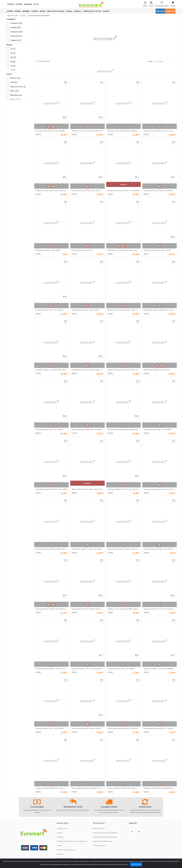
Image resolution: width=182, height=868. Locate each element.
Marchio (160, 11)
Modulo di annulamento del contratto (105, 833)
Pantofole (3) (16, 36)
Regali (70, 11)
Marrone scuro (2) (18, 86)
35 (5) (13, 70)
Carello (173, 4)
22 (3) (13, 53)
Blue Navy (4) (16, 95)
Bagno (106, 11)
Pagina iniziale (12, 16)
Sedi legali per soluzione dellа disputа (105, 837)
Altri (36, 4)
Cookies (59, 845)
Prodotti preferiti (162, 4)
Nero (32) (15, 91)
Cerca (151, 4)
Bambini (28, 4)
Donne (19, 4)
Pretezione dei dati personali (66, 850)
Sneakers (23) (16, 23)
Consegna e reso (62, 828)
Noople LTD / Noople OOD (65, 858)
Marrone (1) (16, 99)
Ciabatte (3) (16, 40)
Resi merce (60, 854)
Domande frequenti (99, 845)
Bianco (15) (15, 78)
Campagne (170, 11)
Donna (18, 11)
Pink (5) (14, 82)
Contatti (60, 833)
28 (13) (13, 57)
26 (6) (13, 62)
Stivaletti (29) (16, 32)
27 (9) (13, 66)
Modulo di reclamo (99, 828)
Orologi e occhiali (56, 11)
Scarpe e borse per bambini (39, 16)
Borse (42, 11)
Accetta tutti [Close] (136, 864)
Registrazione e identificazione (103, 841)
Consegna (60, 837)
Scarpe (35, 11)
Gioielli (78, 11)
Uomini (11, 4)
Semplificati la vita (92, 11)
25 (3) (13, 49)
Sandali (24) (16, 27)
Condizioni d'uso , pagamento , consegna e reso (72, 841)
